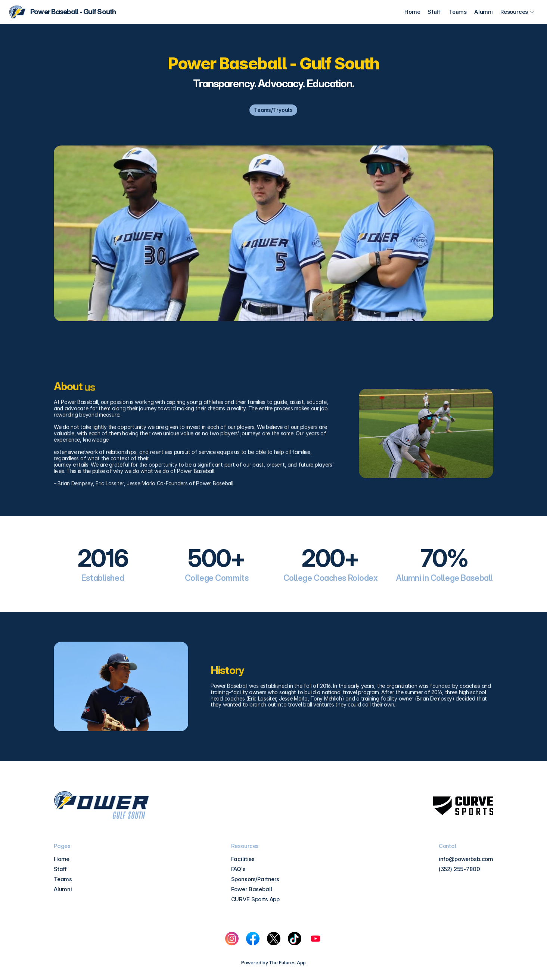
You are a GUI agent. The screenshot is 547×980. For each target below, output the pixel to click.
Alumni (484, 12)
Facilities (243, 859)
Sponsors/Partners (255, 879)
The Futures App (287, 962)
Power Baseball (252, 889)
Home (412, 12)
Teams (458, 12)
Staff (434, 12)
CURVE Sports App (256, 899)
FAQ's (238, 869)
